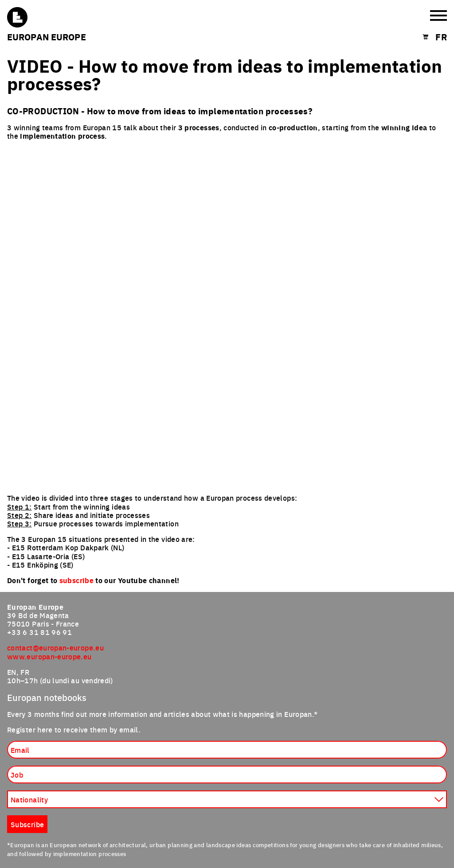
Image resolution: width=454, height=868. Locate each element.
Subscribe (27, 824)
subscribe (76, 580)
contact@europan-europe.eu (55, 647)
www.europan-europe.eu (49, 656)
